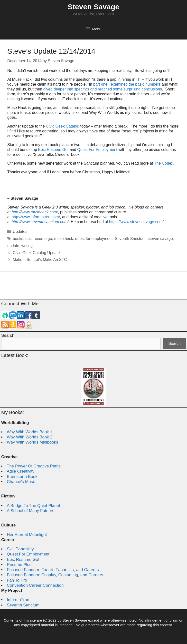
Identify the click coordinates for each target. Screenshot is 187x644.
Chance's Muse (21, 482)
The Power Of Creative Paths (34, 466)
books (18, 239)
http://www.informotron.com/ (36, 217)
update (13, 246)
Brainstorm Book (22, 477)
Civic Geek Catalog (62, 126)
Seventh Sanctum (130, 239)
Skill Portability (20, 549)
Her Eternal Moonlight (27, 535)
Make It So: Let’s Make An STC (40, 260)
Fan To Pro (17, 580)
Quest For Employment (98, 150)
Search (8, 335)
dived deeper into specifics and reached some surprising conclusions (103, 89)
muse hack (63, 239)
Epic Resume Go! (53, 150)
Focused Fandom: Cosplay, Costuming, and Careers (55, 575)
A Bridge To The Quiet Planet (33, 506)
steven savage (160, 239)
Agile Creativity (21, 471)
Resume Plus (19, 565)
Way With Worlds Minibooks (33, 442)
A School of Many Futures (31, 511)
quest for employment (94, 239)
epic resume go (39, 239)
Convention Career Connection (35, 585)
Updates (20, 232)
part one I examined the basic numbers (127, 84)
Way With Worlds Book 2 (30, 437)
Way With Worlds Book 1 (30, 432)
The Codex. (164, 163)
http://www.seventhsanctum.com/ (40, 222)
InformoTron (18, 600)
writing (27, 246)
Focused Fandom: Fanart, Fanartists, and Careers (53, 570)
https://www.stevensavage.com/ (136, 222)
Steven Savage (93, 7)
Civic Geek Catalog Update (36, 253)
